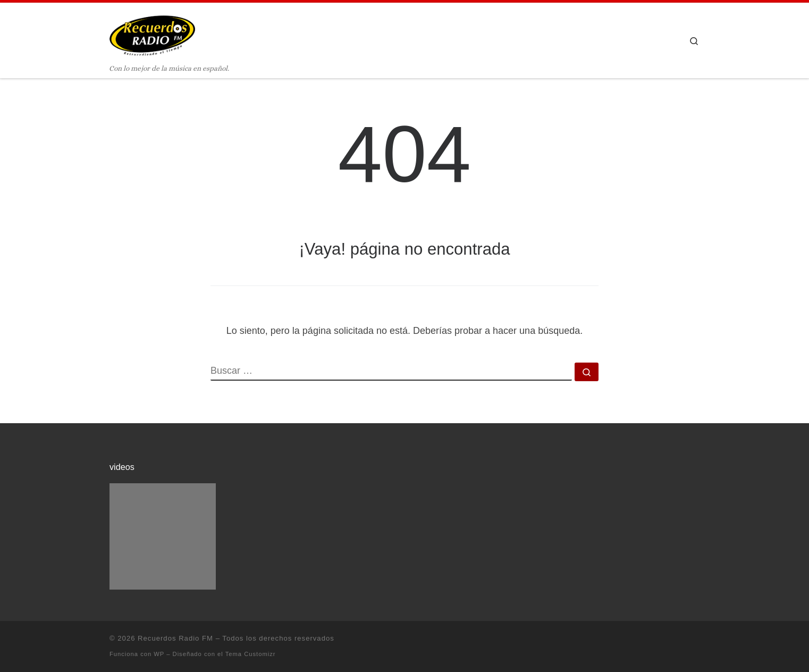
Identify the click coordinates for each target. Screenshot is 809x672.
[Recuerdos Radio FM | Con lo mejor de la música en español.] (152, 33)
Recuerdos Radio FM (175, 638)
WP (159, 654)
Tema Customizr (251, 654)
